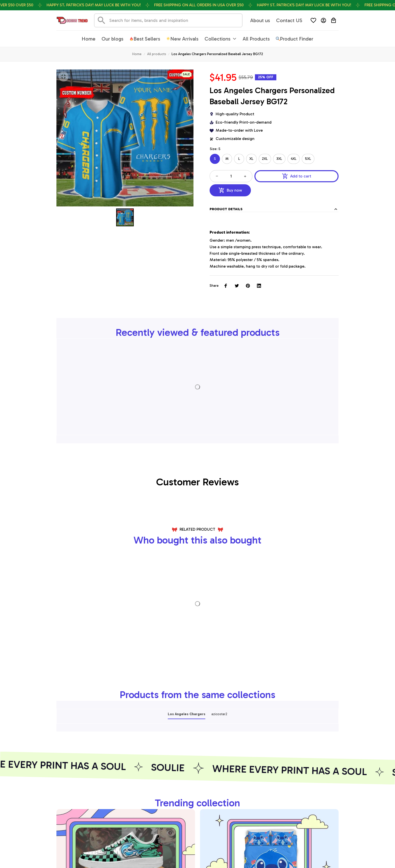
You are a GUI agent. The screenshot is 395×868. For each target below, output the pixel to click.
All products (157, 54)
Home (137, 54)
